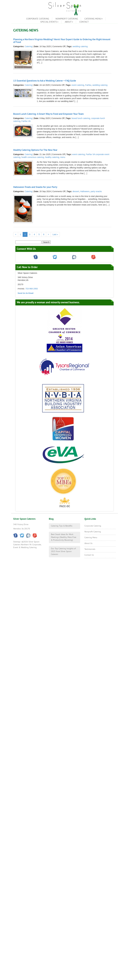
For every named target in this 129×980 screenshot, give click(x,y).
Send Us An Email (26, 293)
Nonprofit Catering (67, 19)
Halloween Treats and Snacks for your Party (35, 187)
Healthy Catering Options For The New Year (35, 150)
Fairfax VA (26, 121)
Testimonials (90, 549)
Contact (84, 22)
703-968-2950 (32, 289)
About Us (88, 543)
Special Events (49, 22)
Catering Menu (94, 19)
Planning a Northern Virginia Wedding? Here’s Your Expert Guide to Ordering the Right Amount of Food (62, 41)
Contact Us (89, 555)
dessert (76, 191)
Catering (29, 46)
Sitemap (17, 542)
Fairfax (88, 85)
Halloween (85, 191)
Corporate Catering (38, 19)
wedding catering (80, 46)
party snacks (96, 191)
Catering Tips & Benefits (62, 526)
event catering (78, 85)
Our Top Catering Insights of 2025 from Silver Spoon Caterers (63, 552)
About (69, 22)
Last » (55, 234)
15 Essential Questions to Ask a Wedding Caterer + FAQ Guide (45, 81)
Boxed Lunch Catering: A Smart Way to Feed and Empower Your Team (48, 114)
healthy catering (52, 157)
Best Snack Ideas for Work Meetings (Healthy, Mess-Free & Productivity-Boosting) (64, 537)
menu (63, 157)
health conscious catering (33, 157)
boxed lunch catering (81, 118)
